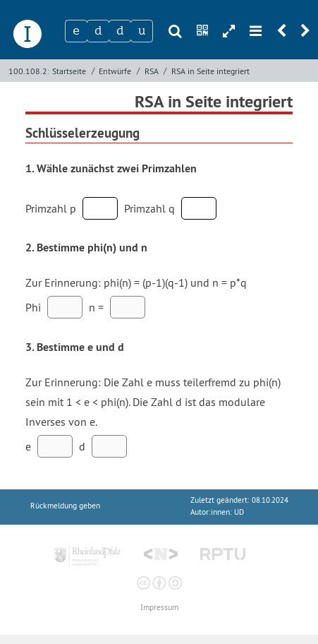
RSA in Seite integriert (210, 71)
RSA (152, 71)
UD (239, 512)
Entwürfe (115, 71)
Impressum (159, 608)
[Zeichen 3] (120, 31)
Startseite (69, 71)
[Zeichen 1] (76, 31)
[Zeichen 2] (98, 31)
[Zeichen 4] (142, 31)
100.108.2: (29, 71)
